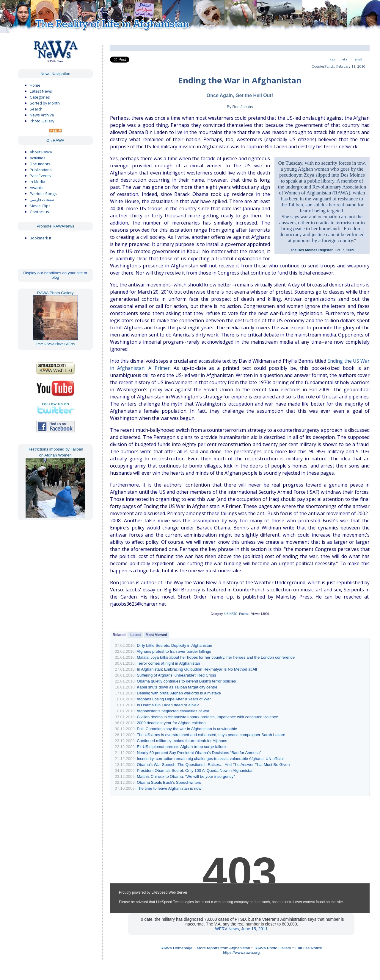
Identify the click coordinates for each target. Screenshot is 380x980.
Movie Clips (40, 206)
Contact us (39, 212)
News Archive (42, 115)
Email (358, 60)
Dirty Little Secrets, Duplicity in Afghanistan (174, 645)
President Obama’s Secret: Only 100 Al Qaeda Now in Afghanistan (195, 771)
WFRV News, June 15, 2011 (241, 929)
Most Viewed (156, 635)
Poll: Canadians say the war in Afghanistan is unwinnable (187, 729)
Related (119, 635)
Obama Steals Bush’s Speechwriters (169, 782)
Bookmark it (40, 238)
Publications (41, 170)
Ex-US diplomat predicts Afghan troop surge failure (181, 747)
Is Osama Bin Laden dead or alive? (168, 705)
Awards (37, 188)
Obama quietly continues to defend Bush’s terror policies (186, 681)
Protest (244, 614)
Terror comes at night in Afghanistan (168, 663)
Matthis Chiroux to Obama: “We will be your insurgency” (186, 776)
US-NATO (231, 614)
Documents (40, 164)
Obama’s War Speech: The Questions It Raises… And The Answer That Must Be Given (213, 765)
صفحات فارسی (42, 200)
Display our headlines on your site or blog (55, 275)
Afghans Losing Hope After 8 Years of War (173, 699)
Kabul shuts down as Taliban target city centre (177, 687)
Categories (40, 97)
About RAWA (41, 152)
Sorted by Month (45, 103)
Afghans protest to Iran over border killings (174, 651)
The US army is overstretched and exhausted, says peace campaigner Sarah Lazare (211, 735)
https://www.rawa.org (241, 952)
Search (36, 109)
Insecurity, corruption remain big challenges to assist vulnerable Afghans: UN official (210, 759)
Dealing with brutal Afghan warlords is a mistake (179, 693)
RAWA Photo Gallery (273, 948)
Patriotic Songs (43, 194)
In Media (37, 182)
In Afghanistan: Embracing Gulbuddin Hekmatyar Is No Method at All (197, 669)
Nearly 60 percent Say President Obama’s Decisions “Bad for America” (199, 753)
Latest (135, 635)
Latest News (41, 91)
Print (344, 60)
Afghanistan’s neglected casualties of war (173, 711)
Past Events (40, 176)
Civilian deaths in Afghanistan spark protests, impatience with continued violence (207, 717)
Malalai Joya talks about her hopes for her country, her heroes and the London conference (216, 657)
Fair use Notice (309, 948)
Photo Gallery (42, 121)
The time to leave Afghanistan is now (169, 788)
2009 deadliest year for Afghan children (171, 723)
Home (35, 85)
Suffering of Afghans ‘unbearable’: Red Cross (176, 675)
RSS (332, 60)
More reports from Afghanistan (223, 948)
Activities (38, 158)
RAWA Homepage (176, 948)
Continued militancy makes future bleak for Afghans (182, 741)
